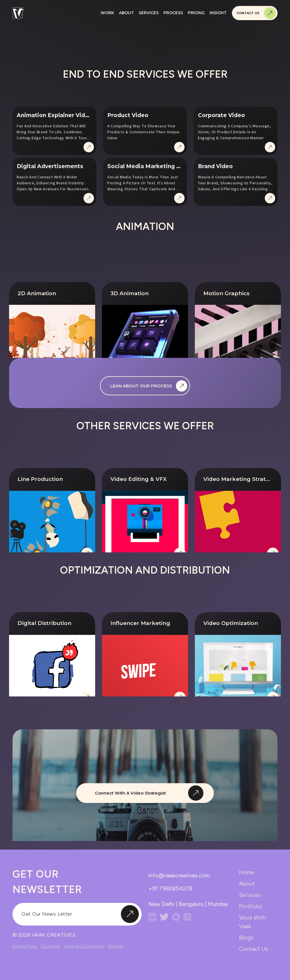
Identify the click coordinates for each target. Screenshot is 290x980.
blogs (246, 937)
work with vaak (252, 922)
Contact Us (256, 13)
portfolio (250, 906)
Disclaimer (50, 946)
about (247, 884)
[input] (77, 914)
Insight (218, 13)
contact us (253, 949)
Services (149, 13)
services (250, 895)
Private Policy (25, 946)
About (126, 13)
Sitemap (116, 946)
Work (107, 13)
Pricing (196, 13)
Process (173, 13)
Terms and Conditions (84, 946)
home (247, 872)
